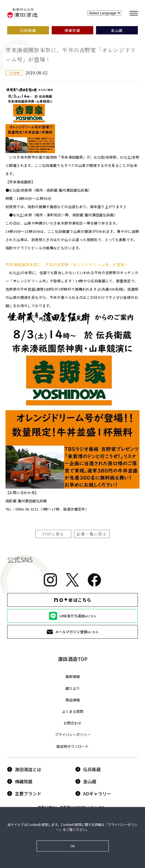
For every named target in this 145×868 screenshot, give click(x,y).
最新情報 (73, 677)
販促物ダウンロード (72, 746)
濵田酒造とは (24, 769)
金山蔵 (86, 781)
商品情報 (73, 700)
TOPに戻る (53, 534)
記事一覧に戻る (92, 534)
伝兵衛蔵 (88, 769)
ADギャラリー (93, 793)
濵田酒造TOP (73, 659)
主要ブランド (24, 793)
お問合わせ (72, 723)
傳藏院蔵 (20, 781)
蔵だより (73, 688)
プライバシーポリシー (73, 735)
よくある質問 (73, 711)
